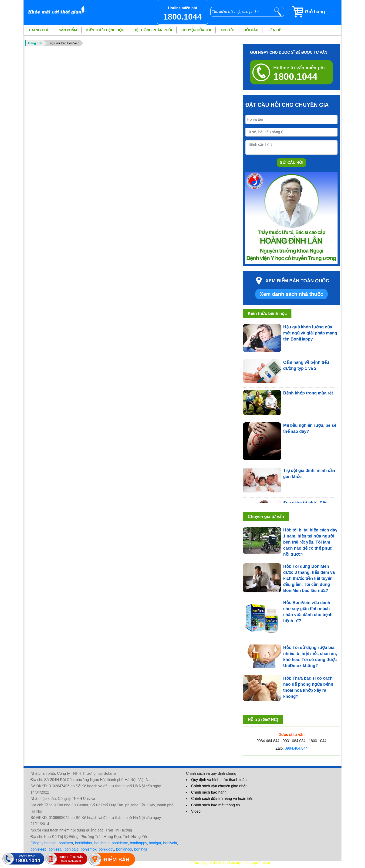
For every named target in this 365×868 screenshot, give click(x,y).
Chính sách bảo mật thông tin (215, 805)
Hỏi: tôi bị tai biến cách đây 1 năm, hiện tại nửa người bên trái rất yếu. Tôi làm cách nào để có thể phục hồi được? (310, 542)
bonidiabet (84, 843)
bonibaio (72, 849)
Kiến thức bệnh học (105, 30)
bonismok (88, 849)
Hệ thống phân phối (153, 30)
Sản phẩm (68, 30)
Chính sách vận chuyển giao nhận (219, 786)
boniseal (55, 849)
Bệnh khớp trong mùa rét (308, 393)
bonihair (141, 849)
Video (196, 811)
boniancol (124, 849)
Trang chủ (39, 30)
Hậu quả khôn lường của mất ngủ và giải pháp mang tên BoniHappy (310, 333)
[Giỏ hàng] (316, 12)
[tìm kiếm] (278, 12)
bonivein (170, 843)
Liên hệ (274, 30)
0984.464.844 (296, 748)
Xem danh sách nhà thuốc (291, 294)
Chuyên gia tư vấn (266, 517)
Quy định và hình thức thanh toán (219, 780)
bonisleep (39, 849)
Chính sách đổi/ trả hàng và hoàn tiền (222, 799)
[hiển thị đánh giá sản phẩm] (1, 868)
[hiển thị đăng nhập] (1, 865)
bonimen (66, 843)
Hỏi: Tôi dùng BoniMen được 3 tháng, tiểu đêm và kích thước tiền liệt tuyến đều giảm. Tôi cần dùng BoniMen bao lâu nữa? (309, 578)
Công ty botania (44, 843)
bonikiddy (106, 849)
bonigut (155, 843)
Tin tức (227, 30)
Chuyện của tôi (196, 30)
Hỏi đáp (251, 30)
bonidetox (120, 843)
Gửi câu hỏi (291, 162)
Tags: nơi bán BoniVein (64, 43)
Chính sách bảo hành (209, 792)
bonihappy (138, 843)
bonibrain (102, 843)
